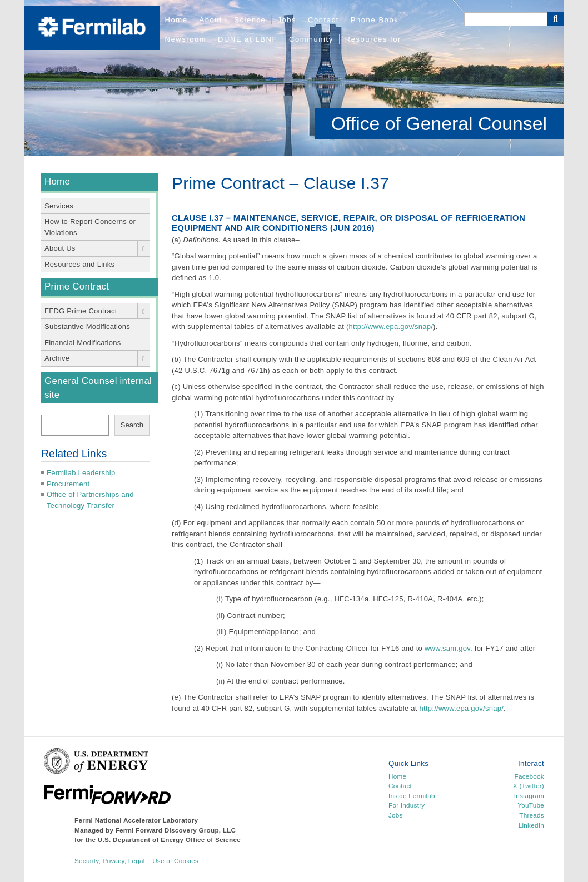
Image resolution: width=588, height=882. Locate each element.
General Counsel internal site (98, 388)
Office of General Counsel (439, 123)
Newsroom (186, 39)
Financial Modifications (83, 343)
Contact (323, 20)
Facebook (529, 776)
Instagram (529, 796)
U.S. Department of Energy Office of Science (169, 839)
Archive (57, 358)
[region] (294, 78)
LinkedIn (531, 825)
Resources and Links (79, 264)
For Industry (407, 805)
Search (132, 425)
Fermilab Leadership (81, 473)
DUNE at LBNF (248, 39)
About (211, 20)
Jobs (287, 20)
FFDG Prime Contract (81, 311)
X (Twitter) (529, 786)
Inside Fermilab (412, 796)
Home (176, 20)
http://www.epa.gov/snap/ (391, 327)
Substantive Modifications (87, 327)
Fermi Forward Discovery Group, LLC (176, 830)
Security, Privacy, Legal (110, 861)
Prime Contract (77, 286)
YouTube (531, 805)
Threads (532, 815)
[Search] (506, 19)
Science (250, 20)
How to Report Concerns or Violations (90, 227)
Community (311, 39)
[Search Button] (555, 19)
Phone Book (375, 20)
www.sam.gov (447, 648)
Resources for (373, 39)
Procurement (68, 484)
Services (59, 206)
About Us (60, 248)
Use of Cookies (175, 861)
